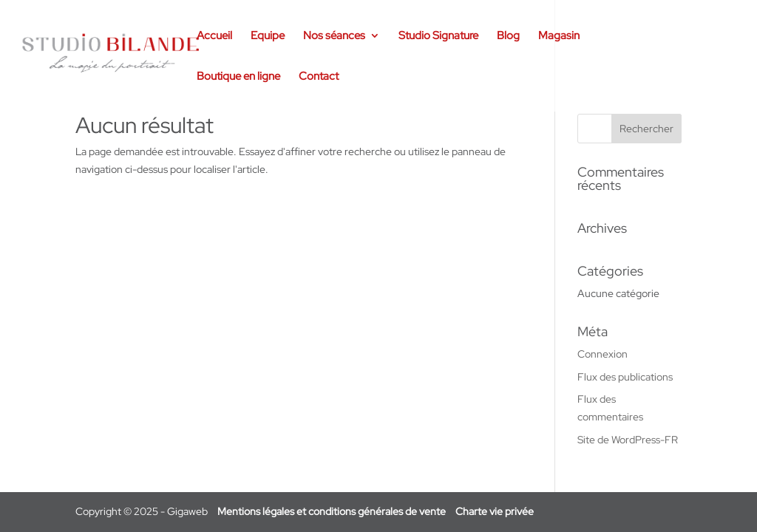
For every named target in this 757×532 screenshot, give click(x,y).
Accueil (214, 37)
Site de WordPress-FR (628, 440)
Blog (508, 37)
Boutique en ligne (238, 77)
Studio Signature (438, 37)
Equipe (268, 37)
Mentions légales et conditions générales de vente (332, 511)
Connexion (602, 354)
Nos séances (334, 37)
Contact (319, 77)
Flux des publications (625, 377)
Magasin (559, 37)
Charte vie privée (495, 511)
